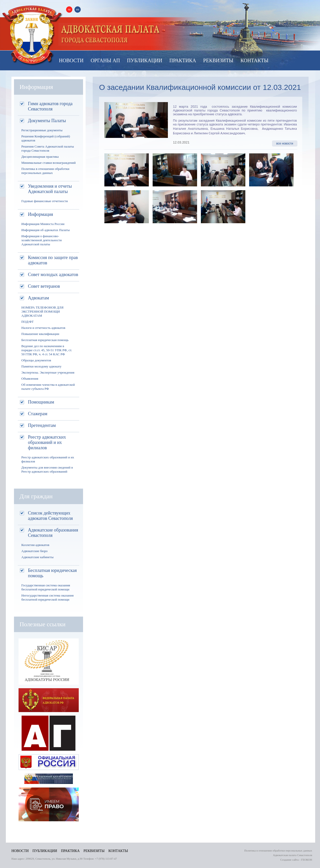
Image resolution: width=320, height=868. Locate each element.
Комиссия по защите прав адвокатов (53, 260)
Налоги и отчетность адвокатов (43, 328)
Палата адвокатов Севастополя (111, 34)
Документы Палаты (47, 121)
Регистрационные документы (42, 130)
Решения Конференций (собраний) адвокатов (46, 138)
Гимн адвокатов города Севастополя (50, 106)
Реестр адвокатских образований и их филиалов (47, 442)
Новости (71, 60)
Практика (183, 60)
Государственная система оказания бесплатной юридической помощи (46, 587)
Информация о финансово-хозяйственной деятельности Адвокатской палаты (42, 240)
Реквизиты (218, 60)
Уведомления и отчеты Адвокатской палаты (50, 189)
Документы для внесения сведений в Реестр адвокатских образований (47, 469)
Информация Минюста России (43, 224)
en (78, 9)
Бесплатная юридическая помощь (45, 340)
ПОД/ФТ (28, 322)
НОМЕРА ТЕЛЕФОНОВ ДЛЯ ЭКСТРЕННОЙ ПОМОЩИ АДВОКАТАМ (42, 311)
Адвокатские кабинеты (37, 557)
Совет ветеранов (44, 286)
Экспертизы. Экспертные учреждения (48, 372)
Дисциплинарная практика (40, 157)
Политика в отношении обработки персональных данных (45, 171)
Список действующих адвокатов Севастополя (50, 516)
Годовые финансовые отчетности (45, 201)
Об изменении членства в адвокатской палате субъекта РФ (48, 387)
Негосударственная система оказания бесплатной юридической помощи (47, 597)
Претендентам (42, 425)
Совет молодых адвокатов (53, 275)
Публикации (145, 60)
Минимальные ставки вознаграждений (49, 163)
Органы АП (105, 60)
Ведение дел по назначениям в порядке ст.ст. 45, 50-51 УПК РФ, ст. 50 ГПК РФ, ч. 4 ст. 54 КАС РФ (47, 350)
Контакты (254, 60)
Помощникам (41, 402)
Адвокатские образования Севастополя (53, 533)
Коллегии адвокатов (35, 545)
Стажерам (38, 414)
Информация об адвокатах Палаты (45, 230)
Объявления (30, 379)
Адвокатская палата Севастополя (32, 35)
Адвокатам (38, 298)
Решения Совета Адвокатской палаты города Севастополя (48, 148)
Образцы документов (36, 360)
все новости (285, 143)
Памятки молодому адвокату (41, 366)
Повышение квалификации (40, 334)
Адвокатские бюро (34, 551)
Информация (41, 214)
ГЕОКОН (307, 860)
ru (69, 9)
